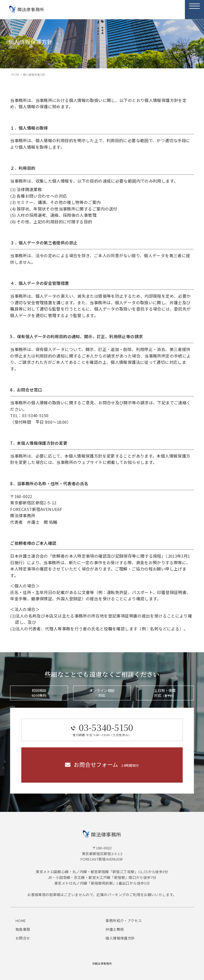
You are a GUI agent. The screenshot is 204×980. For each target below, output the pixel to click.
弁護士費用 (115, 929)
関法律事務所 (31, 10)
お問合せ (23, 938)
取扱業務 (23, 929)
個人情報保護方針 (120, 938)
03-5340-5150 (102, 729)
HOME (15, 74)
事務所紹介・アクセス (124, 921)
